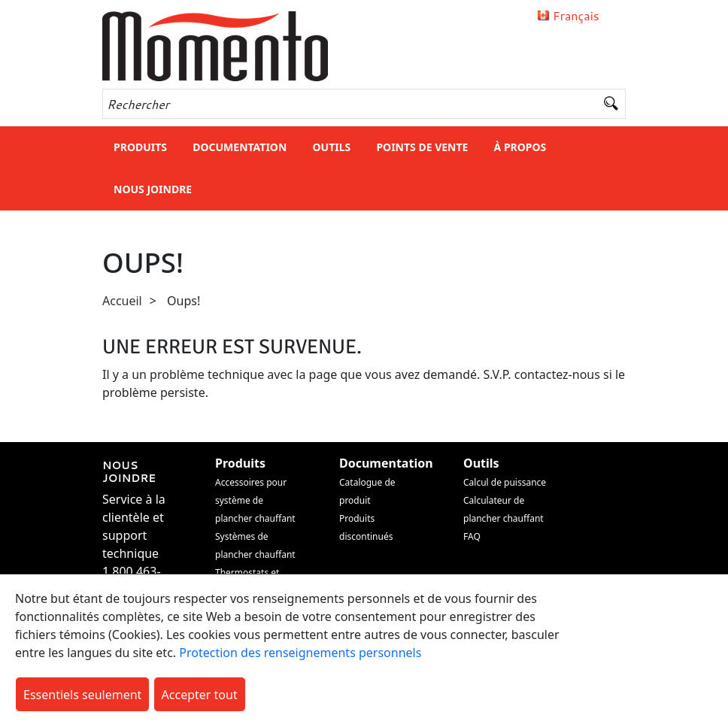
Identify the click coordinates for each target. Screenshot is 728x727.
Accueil (122, 301)
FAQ (472, 536)
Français (576, 15)
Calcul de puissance (505, 482)
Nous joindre (153, 189)
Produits (140, 147)
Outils (331, 147)
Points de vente (422, 147)
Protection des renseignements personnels (300, 653)
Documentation (240, 147)
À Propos (520, 147)
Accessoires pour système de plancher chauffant (255, 500)
